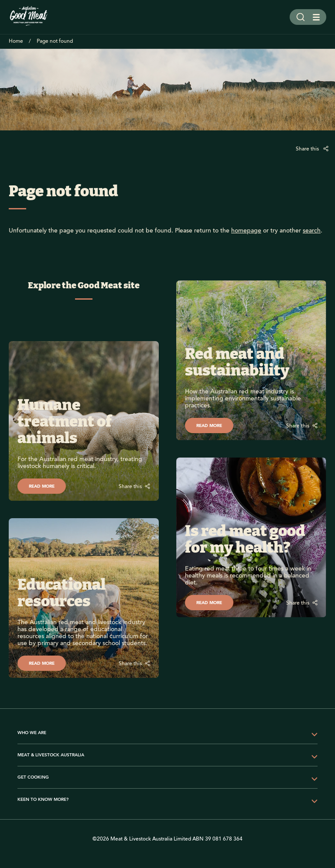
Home (16, 41)
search (312, 231)
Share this (308, 149)
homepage (246, 231)
